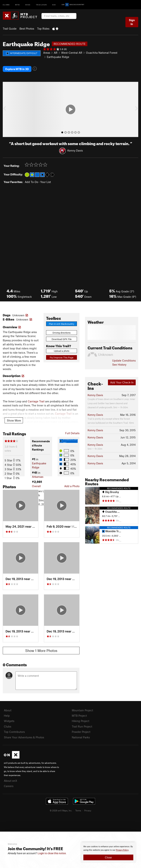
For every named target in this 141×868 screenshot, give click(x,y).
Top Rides (43, 29)
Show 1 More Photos (41, 651)
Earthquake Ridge (58, 57)
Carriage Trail (36, 401)
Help (7, 716)
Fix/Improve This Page (62, 357)
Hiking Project (81, 721)
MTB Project (79, 716)
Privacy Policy (122, 850)
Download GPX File (62, 339)
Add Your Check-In (122, 382)
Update (124, 360)
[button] (6, 109)
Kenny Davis (75, 150)
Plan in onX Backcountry (62, 324)
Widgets (9, 721)
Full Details (72, 433)
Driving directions (62, 333)
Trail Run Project (82, 726)
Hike (28, 5)
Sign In (132, 22)
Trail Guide (10, 29)
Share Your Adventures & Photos (24, 737)
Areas (47, 53)
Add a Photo (72, 486)
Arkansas (38, 477)
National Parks (81, 737)
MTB (18, 5)
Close (108, 857)
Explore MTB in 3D (17, 69)
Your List (46, 182)
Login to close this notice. (52, 853)
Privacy (88, 810)
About (8, 710)
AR (56, 53)
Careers (9, 786)
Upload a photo (62, 351)
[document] (108, 853)
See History (119, 364)
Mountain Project (82, 710)
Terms (78, 810)
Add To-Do (31, 182)
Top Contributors (14, 732)
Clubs (8, 726)
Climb (6, 5)
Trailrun (41, 5)
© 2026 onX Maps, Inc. (61, 810)
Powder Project (81, 732)
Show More (14, 420)
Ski (54, 5)
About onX (10, 781)
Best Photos (27, 29)
